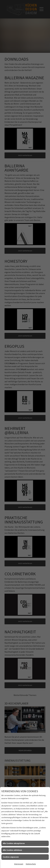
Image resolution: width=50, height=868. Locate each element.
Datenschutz (31, 864)
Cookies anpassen (11, 857)
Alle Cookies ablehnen (12, 850)
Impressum (19, 864)
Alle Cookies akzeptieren (14, 843)
